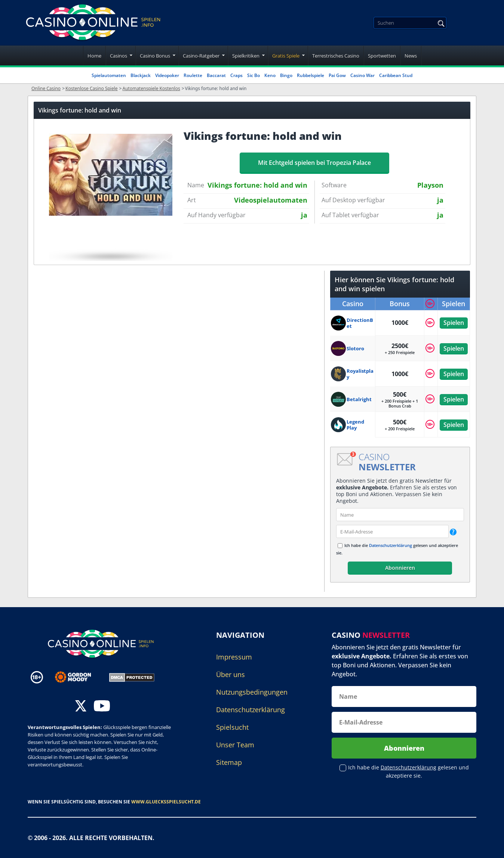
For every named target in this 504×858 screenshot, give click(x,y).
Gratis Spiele (286, 56)
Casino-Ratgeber (201, 56)
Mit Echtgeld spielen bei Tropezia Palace (314, 163)
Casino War (362, 75)
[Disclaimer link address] (78, 677)
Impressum (234, 657)
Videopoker (167, 75)
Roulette (193, 75)
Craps (236, 75)
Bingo (286, 75)
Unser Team (235, 745)
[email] (392, 531)
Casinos (119, 56)
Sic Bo (253, 75)
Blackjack (141, 75)
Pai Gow (337, 75)
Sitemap (229, 762)
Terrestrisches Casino (336, 56)
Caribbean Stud (396, 75)
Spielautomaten (109, 75)
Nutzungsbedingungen (252, 692)
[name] (400, 515)
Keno (270, 75)
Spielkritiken (246, 56)
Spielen (454, 323)
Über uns (231, 674)
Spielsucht (232, 727)
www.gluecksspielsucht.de (166, 802)
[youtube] (102, 707)
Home (94, 56)
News (411, 56)
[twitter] (81, 707)
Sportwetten (382, 56)
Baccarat (216, 75)
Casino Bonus (155, 56)
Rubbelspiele (311, 75)
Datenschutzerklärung (391, 545)
